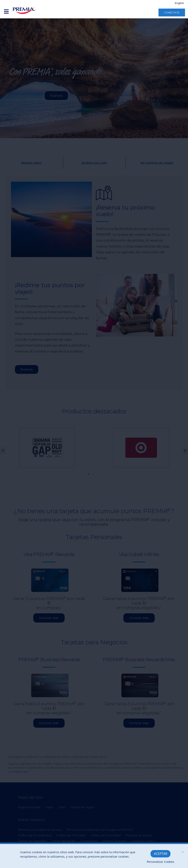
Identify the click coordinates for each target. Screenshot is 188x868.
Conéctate (172, 12)
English (179, 3)
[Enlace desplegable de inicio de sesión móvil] (6, 12)
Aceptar (161, 854)
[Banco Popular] (24, 10)
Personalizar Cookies (160, 862)
